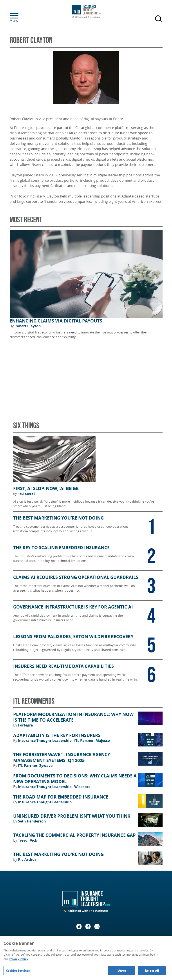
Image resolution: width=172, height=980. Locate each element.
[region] (86, 958)
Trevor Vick (28, 840)
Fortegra (25, 725)
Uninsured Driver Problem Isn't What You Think (72, 816)
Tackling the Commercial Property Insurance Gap (74, 835)
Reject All (152, 971)
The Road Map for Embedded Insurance (61, 797)
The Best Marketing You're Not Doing (58, 854)
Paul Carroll (26, 494)
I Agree (122, 971)
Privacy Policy (18, 959)
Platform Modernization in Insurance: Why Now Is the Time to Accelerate (73, 717)
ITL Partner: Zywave (35, 766)
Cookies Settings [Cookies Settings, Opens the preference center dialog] (18, 971)
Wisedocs (82, 787)
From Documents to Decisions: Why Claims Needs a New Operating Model (75, 779)
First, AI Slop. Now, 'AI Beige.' (47, 489)
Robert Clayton (28, 326)
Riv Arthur (27, 859)
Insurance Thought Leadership (45, 741)
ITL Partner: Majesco (92, 741)
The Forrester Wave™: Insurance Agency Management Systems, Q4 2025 (62, 758)
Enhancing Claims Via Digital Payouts (56, 321)
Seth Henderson (32, 821)
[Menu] (21, 16)
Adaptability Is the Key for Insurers (57, 735)
